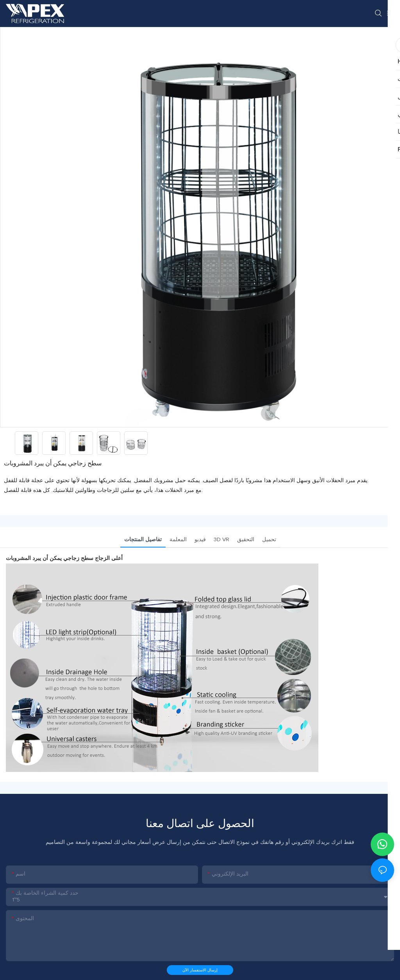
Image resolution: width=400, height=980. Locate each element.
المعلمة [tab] (178, 540)
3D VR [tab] (221, 540)
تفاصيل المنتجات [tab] (143, 540)
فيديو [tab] (200, 540)
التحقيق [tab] (246, 540)
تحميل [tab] (269, 540)
